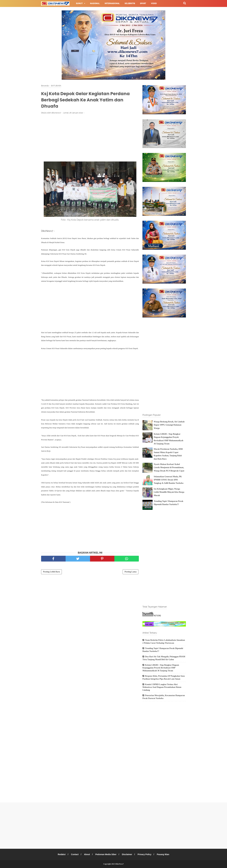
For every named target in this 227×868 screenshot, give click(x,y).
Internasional (112, 3)
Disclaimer (127, 854)
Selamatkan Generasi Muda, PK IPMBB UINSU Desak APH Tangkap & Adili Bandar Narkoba (169, 480)
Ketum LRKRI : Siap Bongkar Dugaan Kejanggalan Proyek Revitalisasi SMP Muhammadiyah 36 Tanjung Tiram (161, 668)
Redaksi (62, 854)
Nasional (95, 3)
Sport (143, 3)
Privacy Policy (145, 854)
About (87, 854)
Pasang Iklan (163, 854)
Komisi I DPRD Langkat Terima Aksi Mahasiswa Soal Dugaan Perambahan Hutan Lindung (162, 687)
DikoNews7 (119, 864)
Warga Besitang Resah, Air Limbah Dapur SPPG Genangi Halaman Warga (169, 425)
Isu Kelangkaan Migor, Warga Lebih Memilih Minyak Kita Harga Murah (169, 492)
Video (154, 3)
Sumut (79, 3)
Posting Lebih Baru (51, 572)
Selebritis (130, 3)
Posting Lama (131, 572)
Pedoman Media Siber (106, 854)
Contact (75, 854)
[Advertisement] (90, 138)
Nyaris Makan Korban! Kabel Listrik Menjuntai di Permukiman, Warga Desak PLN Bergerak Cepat (169, 468)
